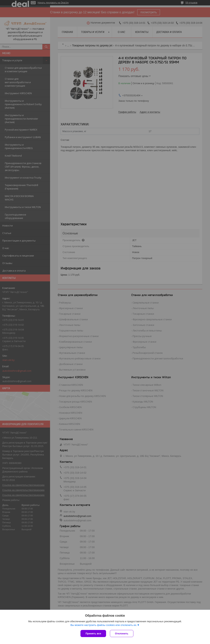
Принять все (93, 634)
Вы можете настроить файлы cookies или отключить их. (104, 625)
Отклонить (122, 634)
